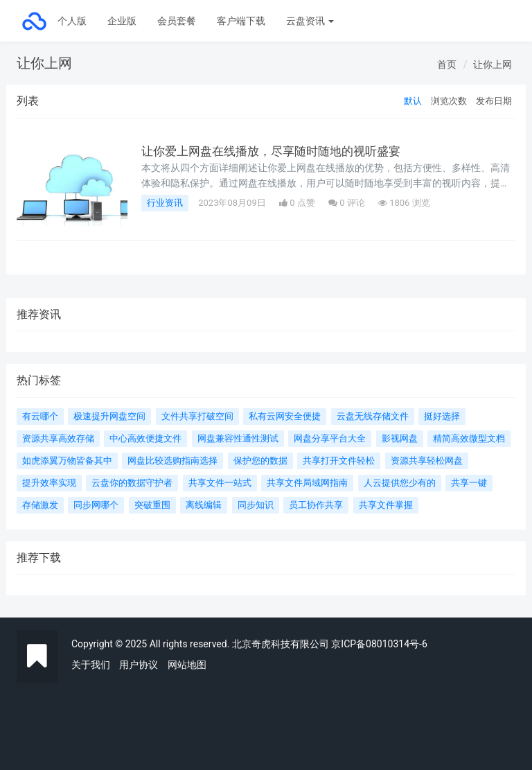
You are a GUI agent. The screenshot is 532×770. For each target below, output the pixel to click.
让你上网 (493, 64)
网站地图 (187, 665)
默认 (413, 101)
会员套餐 (177, 21)
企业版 (122, 21)
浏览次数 (449, 101)
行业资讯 (165, 203)
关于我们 (91, 665)
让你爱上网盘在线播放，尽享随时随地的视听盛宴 (278, 151)
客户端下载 (241, 21)
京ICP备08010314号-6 (379, 644)
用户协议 (139, 665)
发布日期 (494, 101)
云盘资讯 (310, 21)
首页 (447, 64)
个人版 (72, 21)
